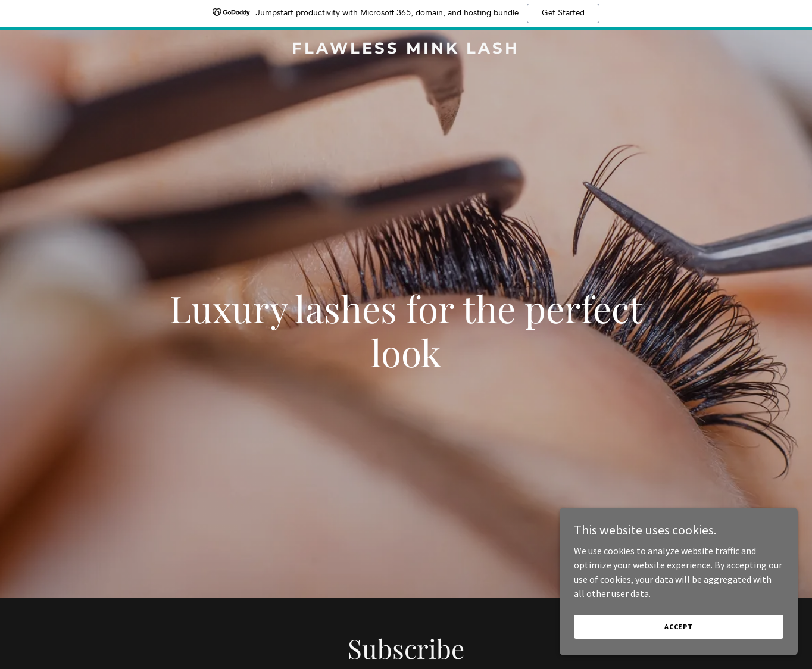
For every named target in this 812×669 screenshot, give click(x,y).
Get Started (563, 13)
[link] (406, 50)
